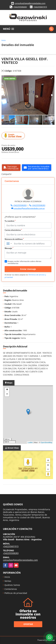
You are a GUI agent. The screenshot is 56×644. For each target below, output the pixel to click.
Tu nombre (10, 221)
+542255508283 (20, 7)
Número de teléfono (14, 239)
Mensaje (9, 248)
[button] (52, 78)
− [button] (7, 394)
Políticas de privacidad (16, 593)
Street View (14, 136)
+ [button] (7, 390)
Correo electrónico (13, 230)
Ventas (8, 581)
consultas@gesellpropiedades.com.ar (29, 208)
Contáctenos (11, 589)
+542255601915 (40, 7)
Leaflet (30, 442)
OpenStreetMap (46, 442)
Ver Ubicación (27, 468)
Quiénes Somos (12, 585)
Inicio (4, 40)
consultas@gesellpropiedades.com (30, 3)
